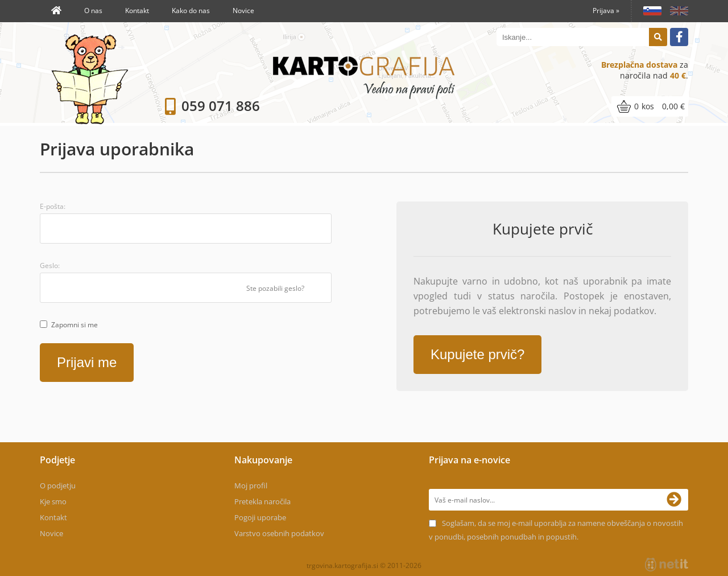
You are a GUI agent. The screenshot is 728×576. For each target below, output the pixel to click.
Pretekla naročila (262, 501)
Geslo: (50, 266)
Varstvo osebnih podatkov (279, 533)
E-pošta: (53, 206)
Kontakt (137, 11)
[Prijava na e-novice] (677, 500)
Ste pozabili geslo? (275, 288)
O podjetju (58, 486)
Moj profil (251, 486)
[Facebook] (679, 37)
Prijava (606, 11)
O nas (93, 11)
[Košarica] (650, 106)
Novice (243, 11)
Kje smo (53, 501)
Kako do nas (191, 11)
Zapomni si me (75, 325)
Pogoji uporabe (260, 517)
